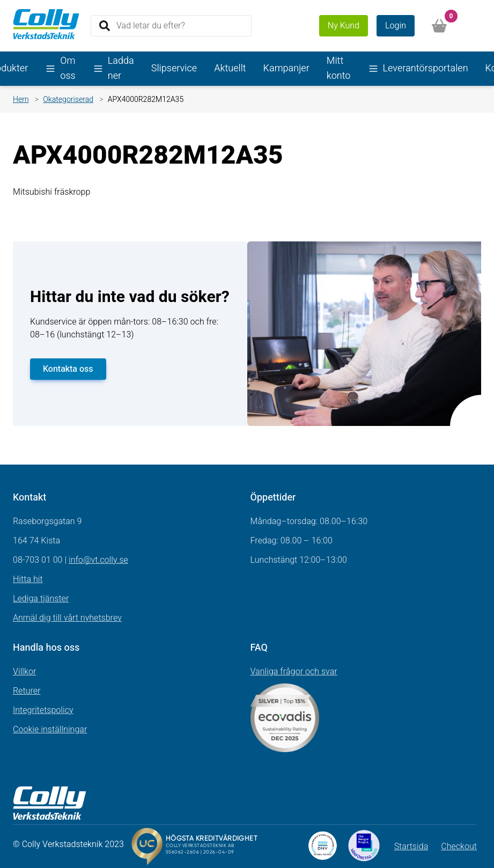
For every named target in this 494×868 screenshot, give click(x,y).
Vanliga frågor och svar (294, 672)
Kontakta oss (68, 369)
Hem (21, 100)
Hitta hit (28, 579)
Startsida (411, 847)
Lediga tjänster (41, 599)
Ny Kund (344, 26)
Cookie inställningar (50, 730)
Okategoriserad (68, 100)
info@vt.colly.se (98, 560)
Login (396, 26)
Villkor (24, 672)
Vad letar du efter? (151, 25)
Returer (27, 691)
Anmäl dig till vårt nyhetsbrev (67, 618)
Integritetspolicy (43, 710)
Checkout (459, 847)
